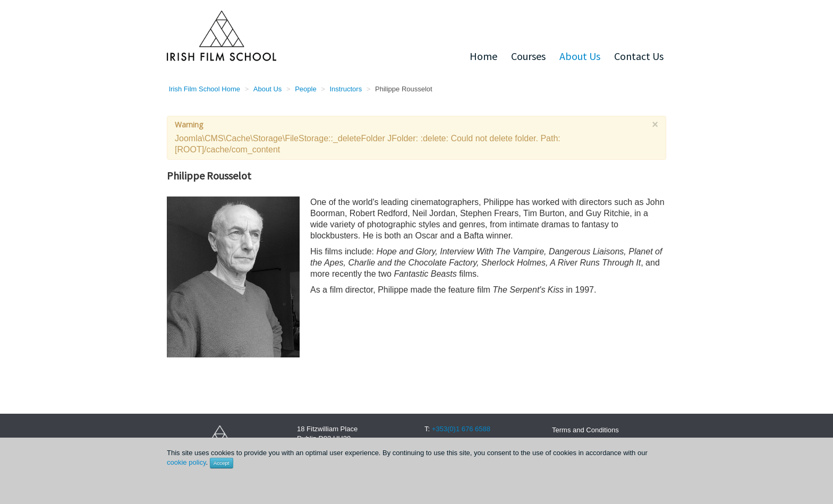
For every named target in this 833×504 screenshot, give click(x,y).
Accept (222, 463)
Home (483, 56)
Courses (528, 56)
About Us (580, 56)
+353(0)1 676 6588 (461, 429)
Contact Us (639, 56)
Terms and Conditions (585, 430)
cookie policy (186, 462)
